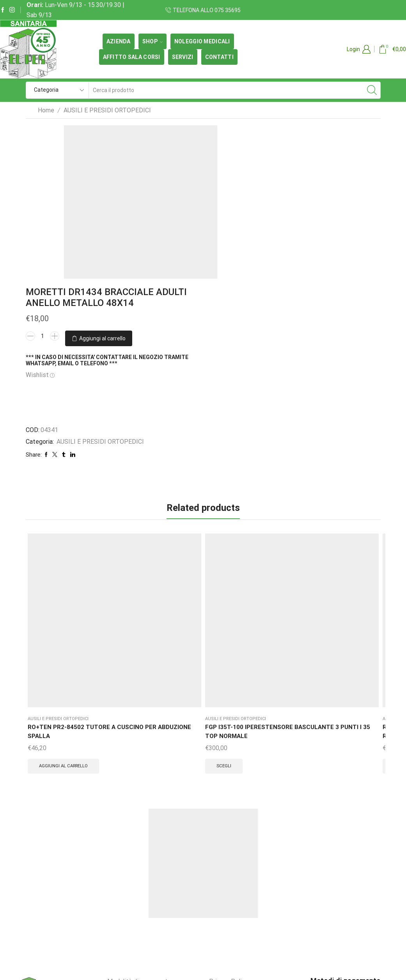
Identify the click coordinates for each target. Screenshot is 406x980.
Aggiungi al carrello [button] (55, 581)
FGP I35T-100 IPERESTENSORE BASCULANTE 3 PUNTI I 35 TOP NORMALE (113, 526)
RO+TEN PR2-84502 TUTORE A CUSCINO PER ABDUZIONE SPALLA (55, 526)
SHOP (152, 41)
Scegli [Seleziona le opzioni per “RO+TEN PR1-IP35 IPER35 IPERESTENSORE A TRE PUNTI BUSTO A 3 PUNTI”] (346, 585)
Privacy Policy (229, 810)
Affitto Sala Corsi (132, 57)
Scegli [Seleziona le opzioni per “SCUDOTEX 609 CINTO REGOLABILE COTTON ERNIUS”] (227, 566)
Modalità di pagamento (139, 810)
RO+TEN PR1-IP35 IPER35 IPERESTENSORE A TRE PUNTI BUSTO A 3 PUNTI (350, 531)
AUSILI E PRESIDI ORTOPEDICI (107, 110)
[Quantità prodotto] (171, 197)
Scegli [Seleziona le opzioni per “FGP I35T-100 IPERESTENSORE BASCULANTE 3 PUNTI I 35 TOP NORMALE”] (109, 575)
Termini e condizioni (135, 828)
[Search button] (372, 90)
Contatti (219, 57)
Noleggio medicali (202, 41)
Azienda (119, 41)
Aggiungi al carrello (191, 212)
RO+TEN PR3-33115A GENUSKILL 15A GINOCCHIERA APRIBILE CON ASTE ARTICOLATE (290, 535)
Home (46, 110)
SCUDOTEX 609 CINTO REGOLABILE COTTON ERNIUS (232, 521)
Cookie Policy (228, 828)
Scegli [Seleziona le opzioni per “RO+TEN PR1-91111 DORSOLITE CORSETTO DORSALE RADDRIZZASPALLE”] (168, 585)
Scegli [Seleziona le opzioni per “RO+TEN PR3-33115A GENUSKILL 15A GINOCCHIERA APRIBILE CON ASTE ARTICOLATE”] (286, 594)
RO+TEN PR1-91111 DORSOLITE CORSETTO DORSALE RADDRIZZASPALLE (174, 531)
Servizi (183, 57)
